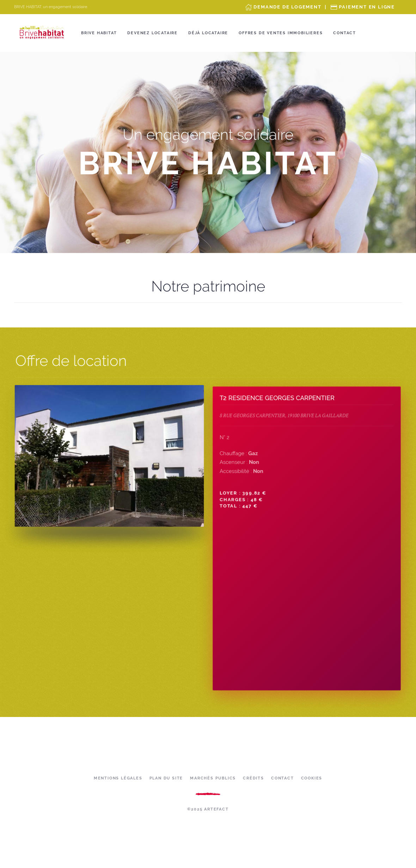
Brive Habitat (99, 33)
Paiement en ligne (367, 7)
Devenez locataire (152, 33)
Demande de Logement (287, 7)
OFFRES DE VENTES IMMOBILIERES (281, 33)
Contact (345, 33)
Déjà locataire (208, 33)
